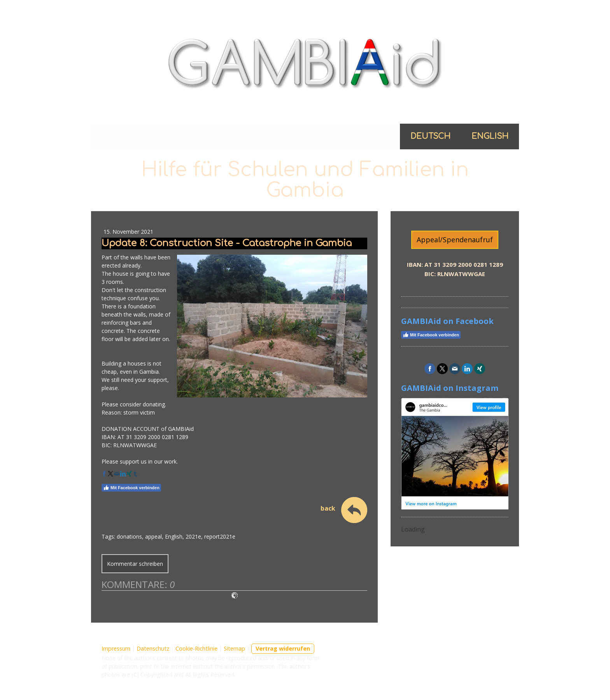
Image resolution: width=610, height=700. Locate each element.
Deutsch (430, 136)
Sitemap (234, 648)
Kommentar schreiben (135, 564)
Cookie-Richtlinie (196, 648)
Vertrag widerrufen (283, 648)
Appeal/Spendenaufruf (455, 240)
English (490, 136)
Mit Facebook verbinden (131, 488)
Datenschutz (153, 648)
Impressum (116, 648)
